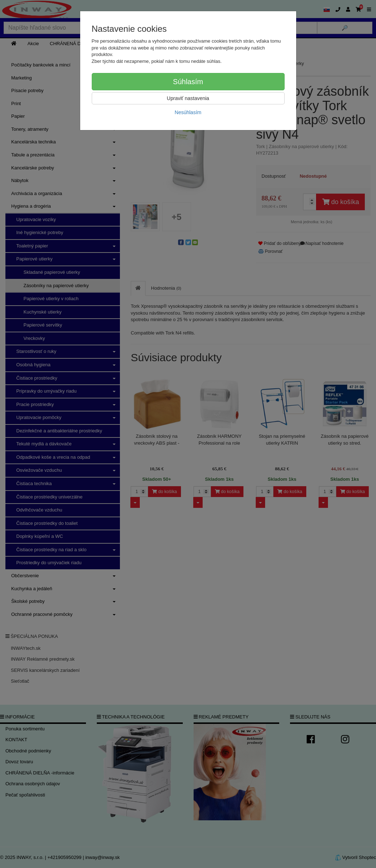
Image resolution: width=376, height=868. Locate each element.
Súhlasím (188, 82)
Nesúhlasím (188, 112)
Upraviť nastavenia (188, 98)
